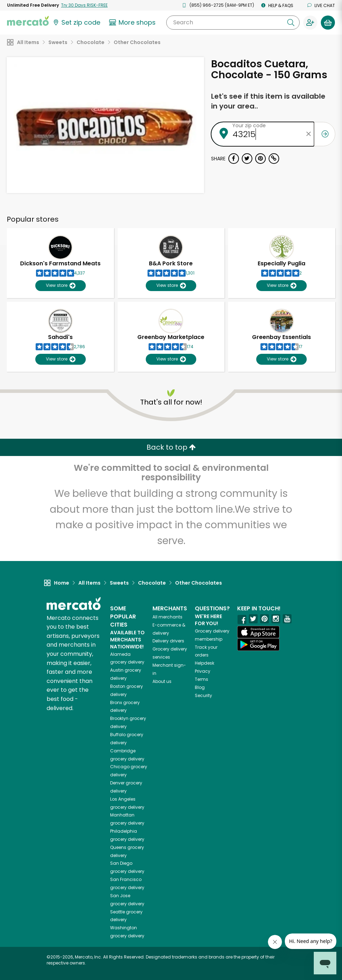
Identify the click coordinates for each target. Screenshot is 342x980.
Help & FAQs (277, 5)
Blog (200, 687)
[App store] (258, 632)
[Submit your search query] (291, 23)
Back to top (171, 447)
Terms (202, 679)
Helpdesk (205, 663)
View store (61, 286)
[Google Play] (258, 644)
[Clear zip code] (309, 134)
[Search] (233, 23)
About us (162, 681)
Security (203, 695)
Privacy (203, 671)
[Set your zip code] (76, 23)
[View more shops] (133, 23)
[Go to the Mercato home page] (28, 20)
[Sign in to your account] (310, 23)
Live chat (321, 5)
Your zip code (249, 125)
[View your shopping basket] (328, 23)
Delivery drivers (168, 641)
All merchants (167, 617)
